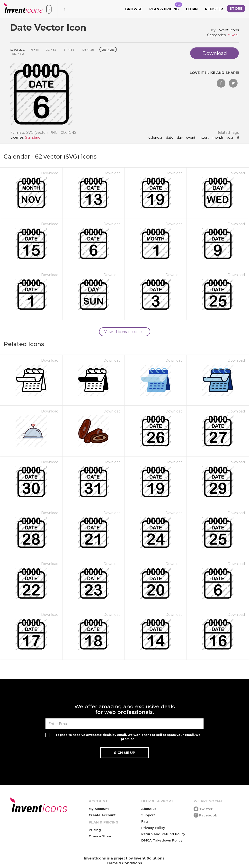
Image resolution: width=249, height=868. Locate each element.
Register (214, 9)
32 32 (51, 49)
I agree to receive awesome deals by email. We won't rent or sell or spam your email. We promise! (128, 737)
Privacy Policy (153, 828)
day (180, 138)
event (191, 138)
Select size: (18, 49)
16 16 (34, 49)
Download (50, 173)
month (218, 138)
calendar (155, 138)
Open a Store (100, 836)
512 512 (18, 54)
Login (192, 9)
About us (149, 809)
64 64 (69, 49)
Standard (33, 137)
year (230, 138)
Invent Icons (228, 30)
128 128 (88, 49)
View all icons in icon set (125, 332)
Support (148, 815)
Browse (134, 9)
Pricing (95, 830)
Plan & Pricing (166, 7)
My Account (99, 809)
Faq (145, 821)
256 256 (108, 49)
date (170, 138)
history (204, 138)
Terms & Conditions (124, 863)
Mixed (232, 35)
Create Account (102, 815)
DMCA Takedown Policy (162, 840)
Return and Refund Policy (163, 834)
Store (236, 9)
